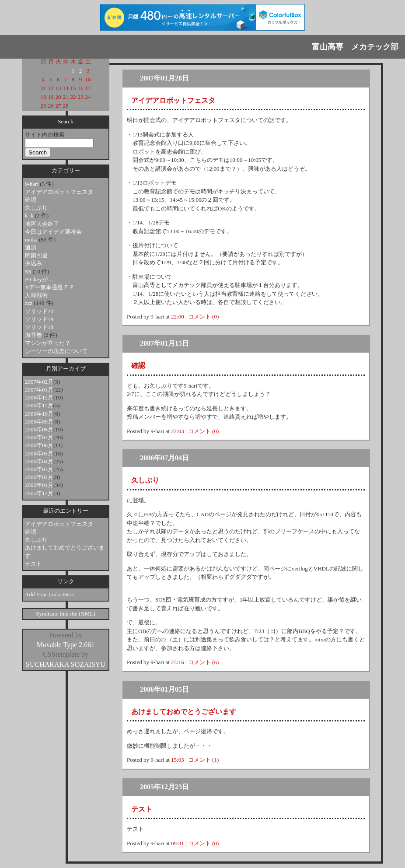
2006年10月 (39, 414)
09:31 (178, 843)
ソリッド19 (39, 319)
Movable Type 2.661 (66, 645)
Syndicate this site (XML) (65, 614)
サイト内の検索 (45, 135)
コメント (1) (203, 760)
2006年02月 (39, 477)
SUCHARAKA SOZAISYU (66, 664)
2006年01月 (39, 485)
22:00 (178, 317)
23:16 (178, 662)
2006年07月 (39, 437)
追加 (31, 247)
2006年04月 (39, 461)
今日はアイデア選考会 (53, 232)
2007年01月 (39, 390)
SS (29, 271)
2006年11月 (39, 405)
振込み (33, 263)
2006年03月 (39, 469)
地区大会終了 (42, 224)
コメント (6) (203, 662)
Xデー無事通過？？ (50, 287)
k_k (30, 215)
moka (32, 240)
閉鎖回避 (36, 255)
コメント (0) (203, 317)
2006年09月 (39, 422)
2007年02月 (39, 382)
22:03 (178, 431)
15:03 (178, 760)
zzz (30, 303)
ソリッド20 (39, 311)
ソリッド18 (39, 327)
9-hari (32, 184)
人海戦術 (36, 295)
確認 (31, 200)
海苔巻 (34, 335)
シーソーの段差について (56, 351)
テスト (33, 564)
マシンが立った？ (48, 343)
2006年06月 (39, 445)
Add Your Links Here (49, 594)
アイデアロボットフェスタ (59, 192)
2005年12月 (39, 493)
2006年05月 (39, 453)
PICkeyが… (39, 279)
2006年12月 (39, 397)
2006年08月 (39, 429)
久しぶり (36, 208)
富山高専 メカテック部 (355, 47)
